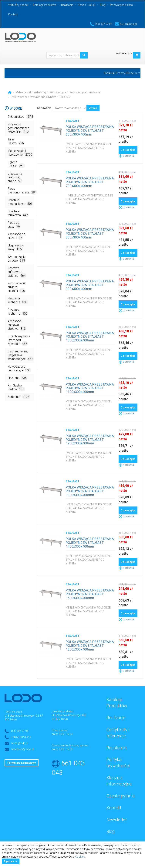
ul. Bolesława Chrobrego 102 (69, 715)
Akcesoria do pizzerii (16, 236)
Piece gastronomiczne (21, 191)
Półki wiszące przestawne (85, 92)
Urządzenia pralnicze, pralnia (15, 177)
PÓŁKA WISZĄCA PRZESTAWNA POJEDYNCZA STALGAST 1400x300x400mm (90, 543)
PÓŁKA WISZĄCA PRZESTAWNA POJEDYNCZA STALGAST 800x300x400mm (90, 233)
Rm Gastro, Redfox (16, 388)
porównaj (126, 156)
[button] (137, 55)
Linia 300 (65, 97)
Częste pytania (121, 796)
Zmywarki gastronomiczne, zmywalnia (19, 128)
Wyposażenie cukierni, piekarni (17, 287)
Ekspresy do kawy (16, 247)
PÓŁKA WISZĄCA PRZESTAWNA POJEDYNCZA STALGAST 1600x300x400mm (90, 646)
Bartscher (19, 397)
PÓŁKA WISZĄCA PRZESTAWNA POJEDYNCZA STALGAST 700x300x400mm (90, 182)
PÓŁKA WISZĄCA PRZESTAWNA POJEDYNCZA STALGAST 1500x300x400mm (90, 594)
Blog (103, 5)
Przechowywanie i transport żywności (19, 340)
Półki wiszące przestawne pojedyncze (33, 97)
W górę (13, 108)
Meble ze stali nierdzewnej (31, 92)
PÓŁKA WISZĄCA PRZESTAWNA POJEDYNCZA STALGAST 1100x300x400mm (90, 388)
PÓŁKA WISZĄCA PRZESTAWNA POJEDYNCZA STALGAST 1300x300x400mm (90, 491)
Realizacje (67, 5)
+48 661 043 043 (21, 737)
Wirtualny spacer (18, 5)
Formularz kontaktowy (22, 763)
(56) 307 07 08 (101, 24)
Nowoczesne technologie (19, 369)
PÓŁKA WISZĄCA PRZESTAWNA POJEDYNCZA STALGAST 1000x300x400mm (90, 337)
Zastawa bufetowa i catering (17, 272)
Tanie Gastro (16, 141)
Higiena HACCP (16, 164)
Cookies (80, 857)
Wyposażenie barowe (17, 259)
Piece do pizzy (14, 225)
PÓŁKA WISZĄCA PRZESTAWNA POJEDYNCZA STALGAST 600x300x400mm (90, 131)
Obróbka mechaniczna (20, 202)
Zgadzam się (11, 861)
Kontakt (13, 14)
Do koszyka (128, 150)
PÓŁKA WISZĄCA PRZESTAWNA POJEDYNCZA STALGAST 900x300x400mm (90, 285)
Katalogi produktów (45, 5)
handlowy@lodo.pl (22, 749)
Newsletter (117, 820)
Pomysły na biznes (121, 5)
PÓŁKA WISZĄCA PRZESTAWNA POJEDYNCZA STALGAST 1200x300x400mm (90, 440)
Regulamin (117, 748)
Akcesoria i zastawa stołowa (17, 325)
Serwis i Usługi (86, 5)
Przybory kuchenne (18, 312)
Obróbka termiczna (18, 213)
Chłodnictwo (21, 116)
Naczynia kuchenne (18, 300)
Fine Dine (17, 378)
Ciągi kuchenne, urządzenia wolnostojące (21, 355)
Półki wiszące (58, 92)
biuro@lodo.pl (126, 24)
